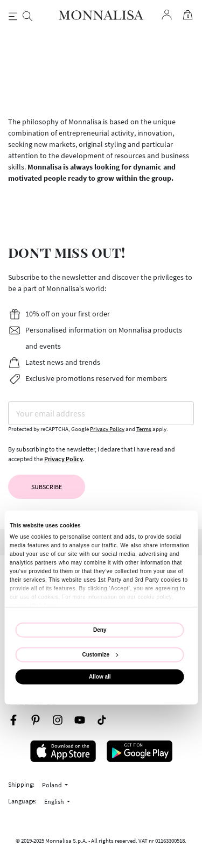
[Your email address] (101, 413)
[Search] (27, 15)
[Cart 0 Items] (187, 15)
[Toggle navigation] (13, 15)
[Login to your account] (167, 15)
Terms (144, 429)
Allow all (100, 677)
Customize (100, 655)
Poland (53, 785)
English (55, 802)
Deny (100, 630)
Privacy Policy (107, 429)
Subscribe (47, 487)
